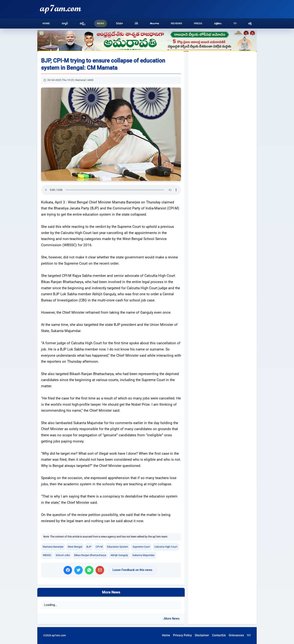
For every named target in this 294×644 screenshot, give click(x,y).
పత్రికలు (218, 23)
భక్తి (250, 23)
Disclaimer (202, 635)
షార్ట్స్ (82, 23)
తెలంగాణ (154, 23)
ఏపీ (136, 23)
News (101, 23)
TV (235, 23)
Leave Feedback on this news (132, 570)
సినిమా (119, 23)
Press (198, 23)
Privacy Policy (182, 635)
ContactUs (219, 635)
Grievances (236, 635)
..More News (171, 619)
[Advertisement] (222, 83)
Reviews (176, 23)
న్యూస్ (65, 23)
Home (46, 23)
